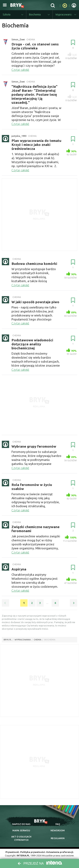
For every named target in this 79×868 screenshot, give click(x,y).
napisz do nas (21, 824)
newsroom (58, 830)
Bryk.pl (8, 640)
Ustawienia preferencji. (60, 852)
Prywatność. (13, 852)
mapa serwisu (21, 830)
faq (58, 824)
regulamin (58, 838)
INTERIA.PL (23, 855)
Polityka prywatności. (33, 852)
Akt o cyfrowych (21, 838)
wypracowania (23, 640)
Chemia (37, 640)
